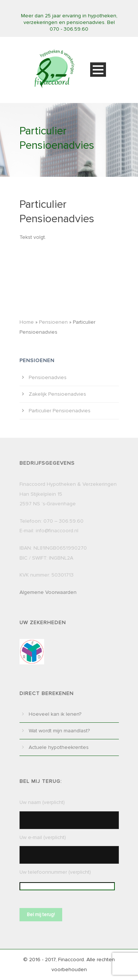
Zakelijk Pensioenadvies (57, 394)
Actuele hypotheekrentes (59, 747)
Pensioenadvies (48, 377)
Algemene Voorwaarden (48, 592)
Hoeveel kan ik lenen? (55, 714)
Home (27, 322)
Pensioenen (53, 322)
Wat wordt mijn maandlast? (59, 731)
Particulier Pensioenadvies (60, 411)
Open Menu (98, 70)
